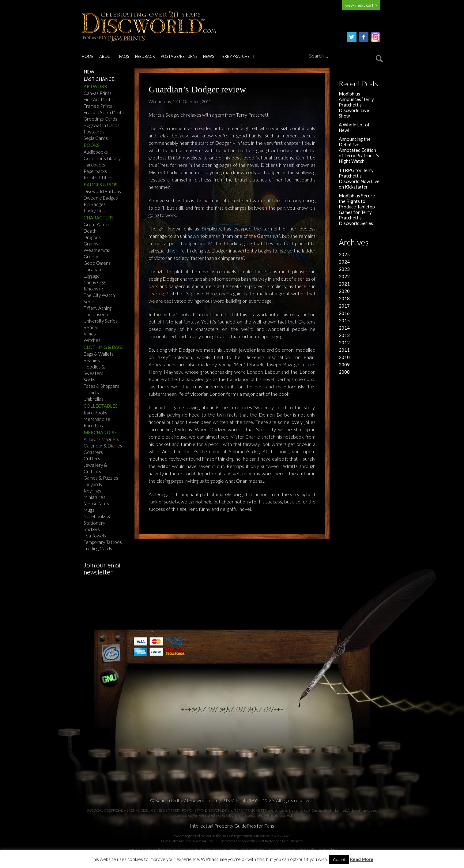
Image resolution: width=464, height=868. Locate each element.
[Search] (345, 56)
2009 (344, 365)
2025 (344, 254)
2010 (344, 357)
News (208, 56)
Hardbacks (94, 165)
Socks (89, 380)
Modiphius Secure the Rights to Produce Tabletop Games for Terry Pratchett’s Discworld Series (357, 209)
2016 (344, 313)
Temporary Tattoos (103, 542)
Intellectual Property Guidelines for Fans (232, 826)
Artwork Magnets (101, 439)
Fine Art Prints (98, 99)
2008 (344, 372)
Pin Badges (95, 204)
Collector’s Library (102, 158)
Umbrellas (94, 399)
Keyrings (92, 491)
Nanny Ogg (94, 282)
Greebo (92, 256)
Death (90, 231)
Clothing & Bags (104, 347)
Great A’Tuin (96, 224)
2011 (344, 350)
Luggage (92, 276)
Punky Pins (94, 211)
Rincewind (94, 289)
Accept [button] (339, 859)
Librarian (92, 269)
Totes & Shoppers (101, 386)
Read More (362, 859)
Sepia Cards (96, 138)
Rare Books (95, 413)
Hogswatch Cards (102, 125)
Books (92, 145)
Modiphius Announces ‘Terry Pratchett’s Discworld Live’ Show (356, 105)
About (106, 56)
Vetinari (92, 327)
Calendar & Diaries (103, 446)
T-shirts (91, 392)
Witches (92, 340)
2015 (344, 320)
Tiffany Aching (98, 308)
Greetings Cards (100, 119)
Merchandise (97, 419)
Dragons (92, 237)
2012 (344, 342)
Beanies (92, 360)
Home (88, 56)
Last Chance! (100, 79)
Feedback (145, 56)
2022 (344, 276)
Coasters (93, 452)
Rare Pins (93, 425)
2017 (344, 306)
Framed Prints (98, 106)
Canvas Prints (98, 93)
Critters (92, 458)
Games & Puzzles (101, 478)
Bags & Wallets (99, 354)
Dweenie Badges (101, 198)
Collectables (101, 406)
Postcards (94, 132)
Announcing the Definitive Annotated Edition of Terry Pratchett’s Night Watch (359, 150)
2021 (344, 284)
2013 (344, 335)
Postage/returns (179, 56)
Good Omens (97, 263)
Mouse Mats (96, 503)
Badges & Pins (100, 185)
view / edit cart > (361, 5)
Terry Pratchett (237, 56)
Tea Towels (95, 536)
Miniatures (94, 497)
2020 (344, 291)
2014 (344, 328)
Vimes (90, 334)
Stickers (92, 529)
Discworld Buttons (102, 191)
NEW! (90, 72)
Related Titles (98, 178)
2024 (344, 262)
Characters (99, 218)
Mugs (89, 510)
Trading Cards (98, 548)
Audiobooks (96, 152)
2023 (344, 269)
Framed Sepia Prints (104, 112)
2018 (344, 298)
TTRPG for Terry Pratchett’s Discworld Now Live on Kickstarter (359, 178)
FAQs (124, 56)
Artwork (95, 86)
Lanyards (93, 484)
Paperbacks (95, 171)
